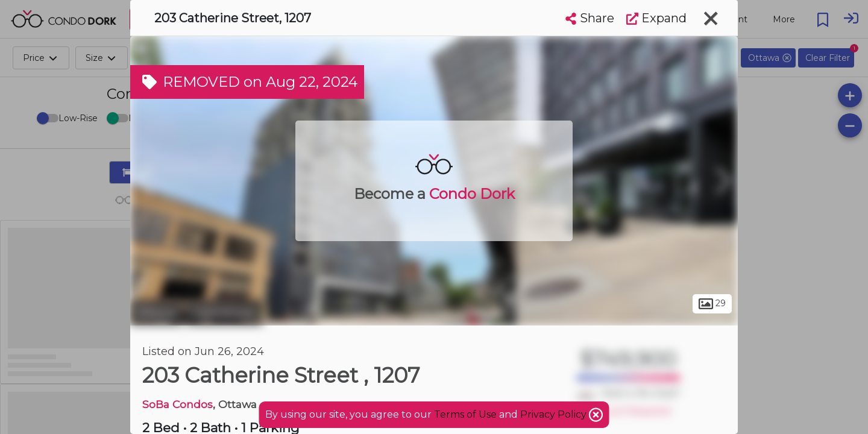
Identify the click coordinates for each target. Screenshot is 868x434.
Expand (656, 18)
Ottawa (156, 312)
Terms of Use (465, 414)
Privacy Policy (555, 414)
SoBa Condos (178, 404)
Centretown (224, 312)
